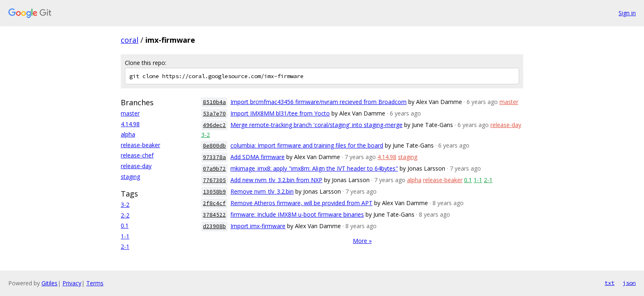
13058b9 (214, 192)
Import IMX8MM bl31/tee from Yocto (280, 113)
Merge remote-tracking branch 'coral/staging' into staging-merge (316, 125)
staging (130, 177)
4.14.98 (130, 124)
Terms (95, 283)
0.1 (125, 225)
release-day (136, 166)
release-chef (137, 155)
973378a (214, 157)
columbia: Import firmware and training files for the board (307, 145)
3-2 (125, 205)
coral (130, 40)
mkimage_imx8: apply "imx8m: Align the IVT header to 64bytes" (314, 168)
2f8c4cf (214, 203)
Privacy (72, 283)
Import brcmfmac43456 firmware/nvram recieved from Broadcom (319, 102)
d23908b (214, 226)
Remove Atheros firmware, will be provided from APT (301, 203)
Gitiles (49, 283)
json (629, 283)
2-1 (125, 246)
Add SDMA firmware (258, 157)
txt (609, 283)
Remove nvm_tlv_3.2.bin (262, 191)
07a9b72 (214, 169)
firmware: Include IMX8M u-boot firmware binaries (297, 214)
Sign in (627, 13)
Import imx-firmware (258, 226)
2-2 (125, 215)
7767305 (214, 180)
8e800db (214, 146)
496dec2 (214, 125)
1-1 (125, 236)
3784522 (214, 215)
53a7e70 (214, 114)
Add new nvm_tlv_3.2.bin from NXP (276, 180)
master (130, 113)
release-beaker (140, 145)
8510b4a (214, 102)
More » (362, 241)
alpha (128, 134)
